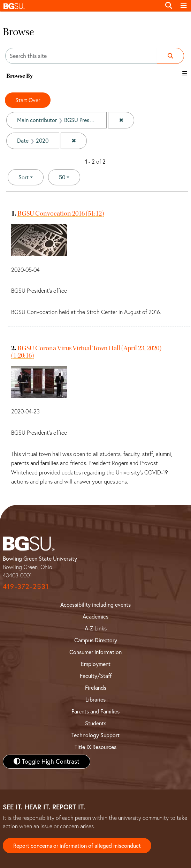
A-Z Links (96, 628)
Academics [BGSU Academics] (95, 616)
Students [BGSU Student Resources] (96, 723)
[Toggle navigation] (184, 6)
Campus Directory (96, 640)
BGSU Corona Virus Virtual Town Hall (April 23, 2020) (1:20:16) (86, 352)
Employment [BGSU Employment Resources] (96, 664)
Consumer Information (95, 652)
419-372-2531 (26, 586)
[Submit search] (170, 56)
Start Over (28, 100)
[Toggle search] (169, 6)
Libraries (95, 699)
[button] (81, 6)
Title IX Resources (95, 747)
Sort (24, 177)
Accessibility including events (95, 605)
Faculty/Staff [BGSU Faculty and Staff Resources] (96, 676)
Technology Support (95, 735)
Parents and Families (95, 711)
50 (70, 177)
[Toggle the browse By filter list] (185, 73)
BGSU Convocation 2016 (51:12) (61, 213)
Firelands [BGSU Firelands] (96, 688)
